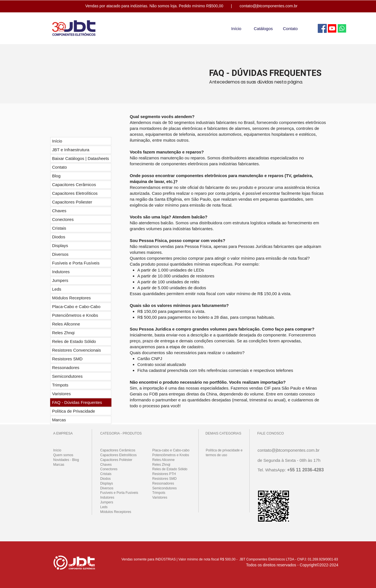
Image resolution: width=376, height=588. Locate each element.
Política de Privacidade (74, 411)
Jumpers (60, 280)
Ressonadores (66, 367)
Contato (60, 167)
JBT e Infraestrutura (71, 150)
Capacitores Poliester (72, 202)
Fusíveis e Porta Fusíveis (76, 263)
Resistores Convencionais (76, 350)
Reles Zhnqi (63, 333)
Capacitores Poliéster (116, 460)
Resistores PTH (164, 474)
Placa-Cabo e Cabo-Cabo (76, 307)
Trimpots (60, 385)
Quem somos (63, 455)
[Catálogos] (263, 28)
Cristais (59, 228)
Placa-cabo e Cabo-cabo (171, 450)
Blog (56, 176)
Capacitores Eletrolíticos (75, 193)
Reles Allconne (66, 324)
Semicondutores (67, 376)
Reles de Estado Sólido (74, 341)
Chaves (59, 211)
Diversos (60, 254)
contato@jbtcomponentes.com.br (268, 6)
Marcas (59, 420)
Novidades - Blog (66, 460)
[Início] (236, 28)
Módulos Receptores (71, 298)
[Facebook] (322, 28)
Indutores (61, 272)
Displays (60, 246)
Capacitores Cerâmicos (74, 185)
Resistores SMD (67, 359)
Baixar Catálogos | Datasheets (80, 158)
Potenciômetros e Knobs (75, 315)
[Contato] (290, 28)
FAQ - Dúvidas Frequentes (77, 402)
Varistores (61, 394)
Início (57, 141)
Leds (57, 289)
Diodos (59, 237)
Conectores (63, 219)
